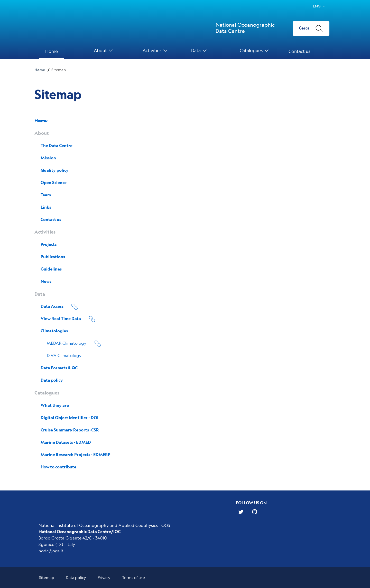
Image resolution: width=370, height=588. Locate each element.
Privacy (104, 577)
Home (40, 70)
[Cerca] (311, 28)
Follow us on (251, 503)
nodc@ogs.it (51, 551)
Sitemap (47, 577)
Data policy (76, 577)
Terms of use (133, 577)
